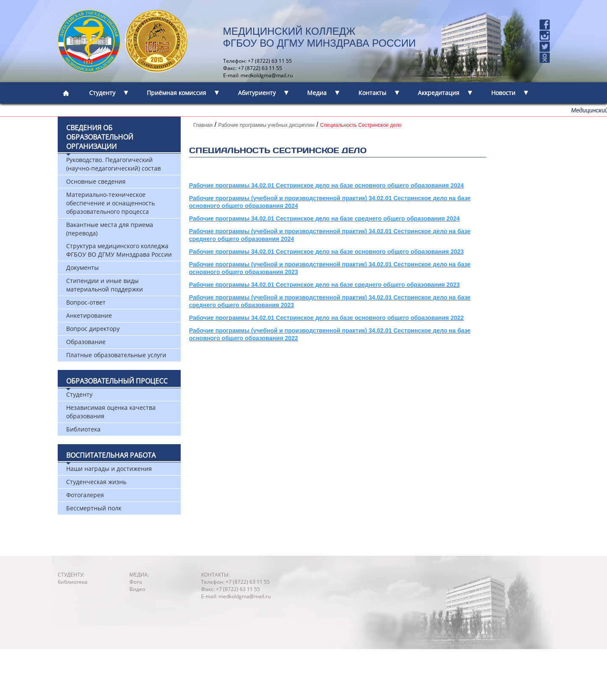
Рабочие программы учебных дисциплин (267, 125)
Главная (203, 125)
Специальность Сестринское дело (361, 125)
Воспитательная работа (111, 455)
